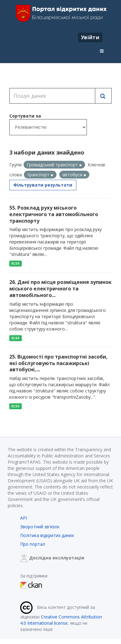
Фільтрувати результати (43, 185)
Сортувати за (25, 116)
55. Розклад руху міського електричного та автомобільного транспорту (54, 214)
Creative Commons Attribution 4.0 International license (61, 620)
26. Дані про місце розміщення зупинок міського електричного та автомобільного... (60, 289)
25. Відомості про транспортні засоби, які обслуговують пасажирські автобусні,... (58, 363)
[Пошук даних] (52, 96)
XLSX (15, 263)
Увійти (90, 37)
